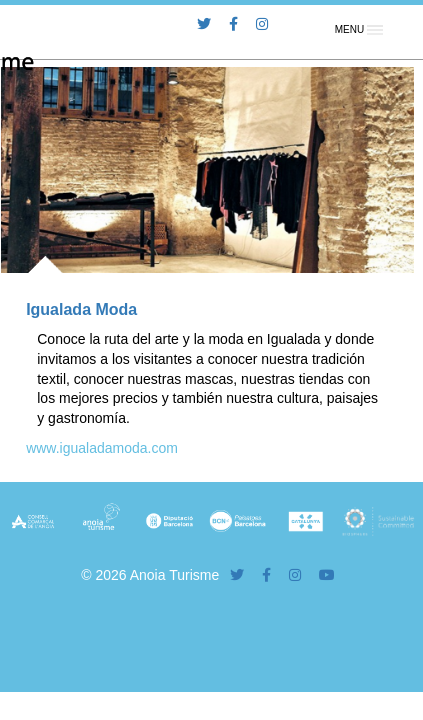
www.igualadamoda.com (102, 448)
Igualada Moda (81, 309)
